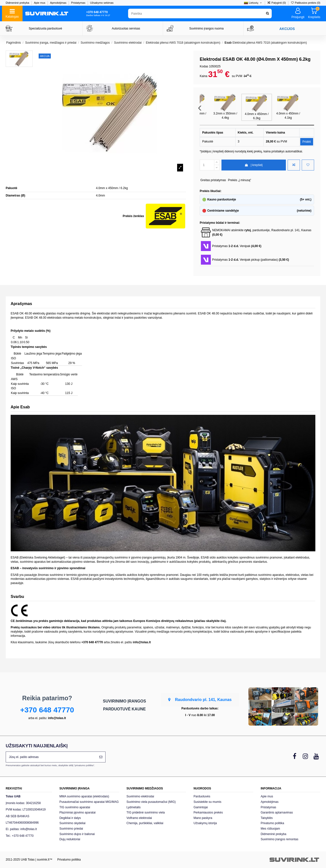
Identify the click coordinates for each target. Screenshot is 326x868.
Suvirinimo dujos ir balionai (77, 834)
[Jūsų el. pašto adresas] (51, 757)
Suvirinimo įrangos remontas (279, 839)
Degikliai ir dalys (70, 818)
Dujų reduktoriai (70, 839)
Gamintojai (201, 807)
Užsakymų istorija (205, 823)
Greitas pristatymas (213, 180)
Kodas (204, 66)
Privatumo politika (272, 823)
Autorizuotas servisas (126, 28)
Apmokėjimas (59, 3)
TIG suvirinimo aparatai (75, 807)
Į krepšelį (254, 165)
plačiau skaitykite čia (210, 621)
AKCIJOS (287, 29)
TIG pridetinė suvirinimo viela (146, 812)
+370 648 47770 (47, 710)
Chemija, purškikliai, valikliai (145, 823)
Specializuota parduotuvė (45, 28)
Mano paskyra (203, 818)
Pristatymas (79, 3)
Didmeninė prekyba (18, 3)
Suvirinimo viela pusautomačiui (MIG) (151, 802)
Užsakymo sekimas (102, 3)
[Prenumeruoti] (101, 757)
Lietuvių (253, 3)
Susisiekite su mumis (207, 802)
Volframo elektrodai (139, 818)
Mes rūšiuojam (270, 829)
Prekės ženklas (133, 216)
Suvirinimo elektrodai (140, 796)
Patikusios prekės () (305, 3)
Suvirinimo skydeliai (72, 823)
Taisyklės (267, 818)
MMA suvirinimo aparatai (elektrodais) (84, 796)
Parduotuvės (202, 796)
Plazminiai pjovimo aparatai (78, 812)
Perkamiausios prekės (208, 812)
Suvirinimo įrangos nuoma (206, 28)
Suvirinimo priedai (71, 829)
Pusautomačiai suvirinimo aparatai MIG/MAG (89, 802)
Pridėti (307, 142)
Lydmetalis (134, 807)
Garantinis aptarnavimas (277, 812)
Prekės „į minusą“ (239, 180)
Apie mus (40, 3)
